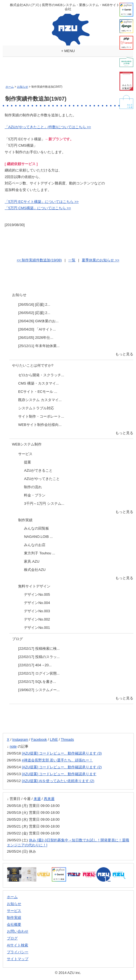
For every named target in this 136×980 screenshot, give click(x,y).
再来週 (49, 799)
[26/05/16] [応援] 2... (34, 304)
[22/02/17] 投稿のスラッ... (39, 657)
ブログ (17, 639)
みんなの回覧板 (36, 528)
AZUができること (38, 470)
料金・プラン (35, 495)
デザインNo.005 (37, 594)
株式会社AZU (35, 570)
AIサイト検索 (17, 945)
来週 (37, 799)
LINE (54, 739)
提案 (28, 462)
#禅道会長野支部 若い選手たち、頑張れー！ (57, 760)
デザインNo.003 (37, 611)
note (13, 746)
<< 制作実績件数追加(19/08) (39, 260)
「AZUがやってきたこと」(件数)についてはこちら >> (48, 127)
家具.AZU (32, 561)
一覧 (72, 260)
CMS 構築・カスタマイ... (38, 383)
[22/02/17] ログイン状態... (39, 673)
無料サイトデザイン (34, 586)
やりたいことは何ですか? (33, 365)
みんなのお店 (35, 545)
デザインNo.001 (37, 628)
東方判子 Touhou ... (40, 553)
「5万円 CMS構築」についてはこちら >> (38, 208)
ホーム (10, 87)
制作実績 (25, 520)
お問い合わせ (18, 931)
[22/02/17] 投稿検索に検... (39, 649)
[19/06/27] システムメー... (39, 690)
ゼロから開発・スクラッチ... (41, 375)
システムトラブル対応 (36, 408)
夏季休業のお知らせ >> (100, 260)
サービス (25, 454)
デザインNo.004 (37, 603)
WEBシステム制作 (27, 444)
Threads (67, 739)
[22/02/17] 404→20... (35, 665)
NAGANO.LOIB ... (38, 537)
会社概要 (14, 924)
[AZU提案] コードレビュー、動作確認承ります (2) (62, 767)
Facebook (39, 739)
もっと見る (124, 354)
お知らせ (23, 87)
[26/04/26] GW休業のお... (38, 321)
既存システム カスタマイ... (40, 400)
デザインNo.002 (37, 619)
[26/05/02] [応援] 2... (34, 313)
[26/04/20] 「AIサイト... (37, 329)
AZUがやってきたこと (42, 479)
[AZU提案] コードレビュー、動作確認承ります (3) (62, 753)
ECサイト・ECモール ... (38, 392)
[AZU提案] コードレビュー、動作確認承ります (59, 774)
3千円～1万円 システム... (44, 504)
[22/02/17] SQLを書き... (37, 682)
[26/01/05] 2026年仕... (36, 338)
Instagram (20, 739)
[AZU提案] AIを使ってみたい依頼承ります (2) (58, 781)
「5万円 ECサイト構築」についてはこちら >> (42, 202)
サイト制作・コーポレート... (41, 416)
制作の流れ (33, 487)
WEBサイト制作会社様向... (40, 425)
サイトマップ (18, 959)
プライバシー (18, 952)
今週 (27, 799)
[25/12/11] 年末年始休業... (39, 346)
